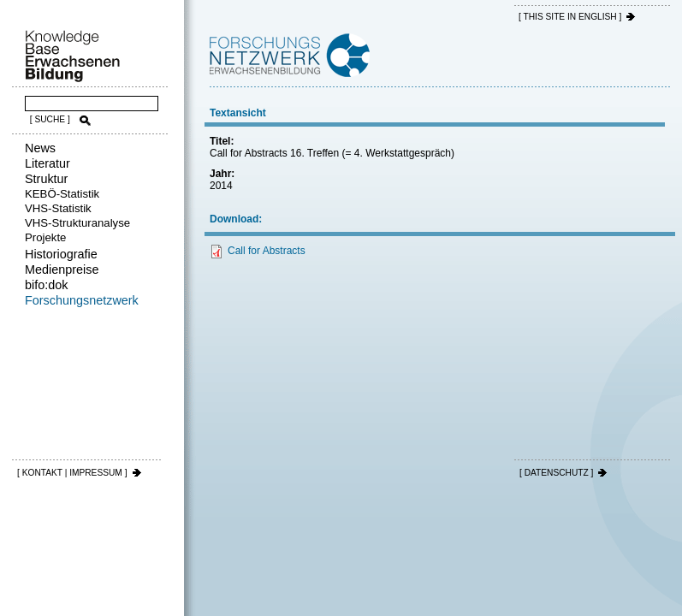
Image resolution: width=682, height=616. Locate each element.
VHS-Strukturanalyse (77, 223)
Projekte (45, 237)
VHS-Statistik (58, 208)
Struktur (46, 179)
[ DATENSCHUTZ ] (556, 473)
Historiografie (61, 254)
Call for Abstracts (267, 251)
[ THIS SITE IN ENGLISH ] (570, 17)
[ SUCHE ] (50, 119)
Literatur (47, 163)
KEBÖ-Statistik (62, 194)
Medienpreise (62, 269)
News (40, 148)
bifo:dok (46, 285)
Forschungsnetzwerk (82, 300)
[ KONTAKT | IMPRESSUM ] (72, 473)
